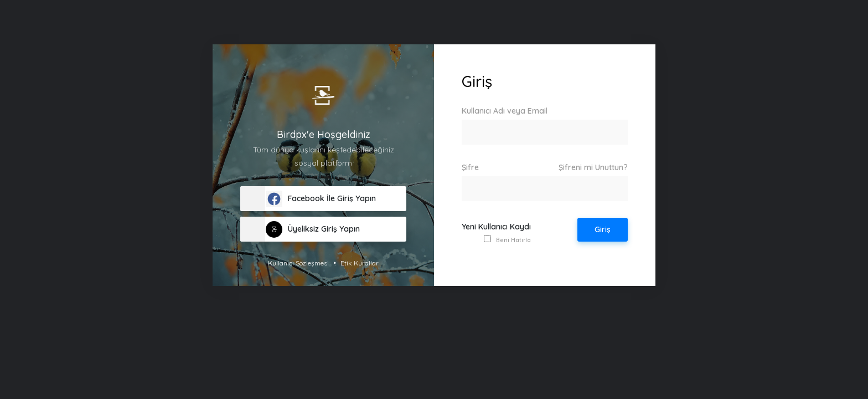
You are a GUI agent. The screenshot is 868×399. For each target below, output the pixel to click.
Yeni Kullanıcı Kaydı (496, 227)
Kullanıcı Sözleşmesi (298, 263)
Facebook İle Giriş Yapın (321, 199)
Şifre (545, 167)
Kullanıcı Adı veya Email (505, 111)
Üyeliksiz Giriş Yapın (313, 229)
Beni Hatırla (513, 240)
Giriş (603, 229)
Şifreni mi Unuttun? (593, 167)
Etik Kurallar (360, 263)
